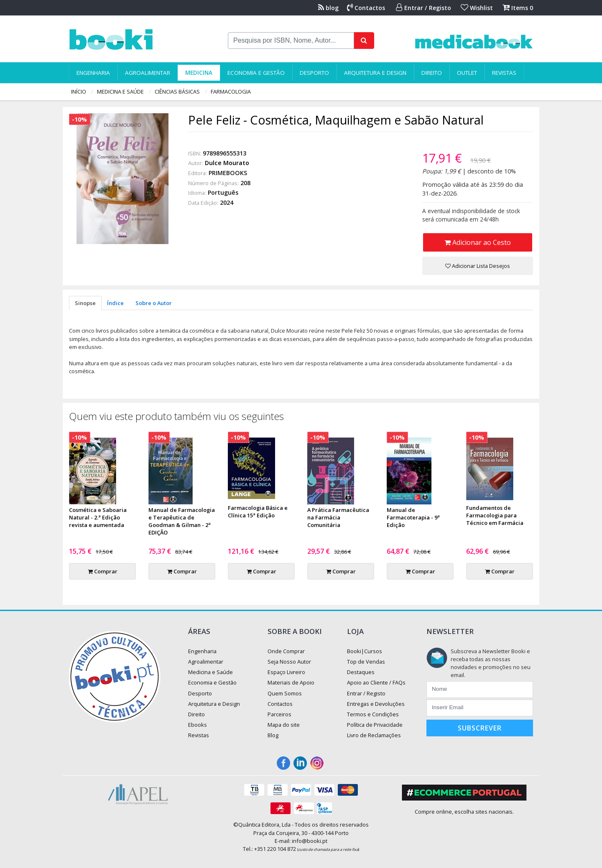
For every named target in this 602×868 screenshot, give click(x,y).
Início (79, 92)
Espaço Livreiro (286, 672)
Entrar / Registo (423, 8)
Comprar (103, 571)
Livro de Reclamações (374, 735)
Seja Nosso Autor (289, 662)
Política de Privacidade (375, 725)
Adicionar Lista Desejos (478, 266)
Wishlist (477, 8)
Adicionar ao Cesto (478, 242)
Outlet (467, 73)
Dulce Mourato (227, 163)
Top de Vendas (366, 662)
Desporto (314, 73)
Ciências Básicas (177, 92)
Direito (432, 73)
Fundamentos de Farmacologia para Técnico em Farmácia (495, 515)
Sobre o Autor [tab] (154, 303)
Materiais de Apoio (291, 682)
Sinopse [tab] (85, 303)
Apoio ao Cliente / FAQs (376, 682)
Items (518, 8)
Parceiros (279, 714)
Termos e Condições (373, 714)
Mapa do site (284, 725)
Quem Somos (285, 693)
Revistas (504, 73)
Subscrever (480, 728)
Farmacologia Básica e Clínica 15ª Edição (258, 512)
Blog (273, 735)
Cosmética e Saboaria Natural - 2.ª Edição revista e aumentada (98, 517)
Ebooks (198, 725)
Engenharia (93, 73)
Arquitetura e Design (375, 73)
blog (328, 8)
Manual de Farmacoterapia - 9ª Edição (413, 517)
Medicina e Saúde (120, 92)
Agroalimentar (148, 73)
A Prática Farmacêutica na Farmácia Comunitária (338, 517)
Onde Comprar (286, 651)
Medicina (199, 73)
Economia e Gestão (256, 73)
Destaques (361, 672)
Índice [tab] (115, 303)
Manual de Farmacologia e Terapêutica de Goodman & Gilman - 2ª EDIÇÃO (182, 521)
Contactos (366, 8)
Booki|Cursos (365, 651)
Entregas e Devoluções (376, 704)
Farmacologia (231, 92)
